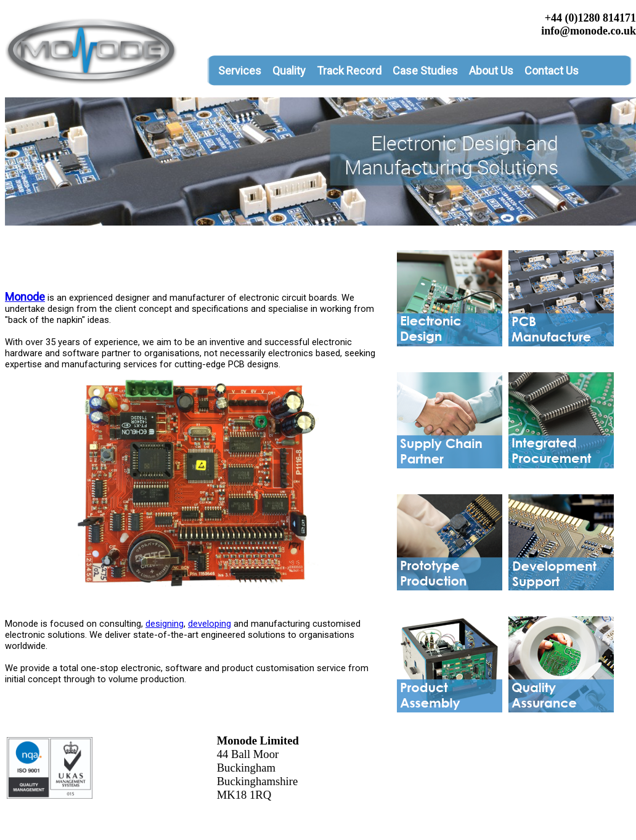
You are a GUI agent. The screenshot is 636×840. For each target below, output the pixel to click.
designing (165, 624)
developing (210, 624)
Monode (25, 297)
